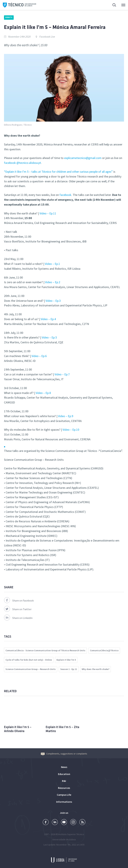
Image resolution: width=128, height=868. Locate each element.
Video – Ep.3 (53, 301)
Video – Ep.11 (48, 213)
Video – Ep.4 (48, 319)
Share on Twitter (18, 609)
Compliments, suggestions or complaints (64, 754)
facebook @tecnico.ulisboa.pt (22, 163)
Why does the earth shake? (95, 669)
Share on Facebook (19, 600)
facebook (65, 195)
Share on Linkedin (18, 618)
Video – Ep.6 (39, 356)
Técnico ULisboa (19, 5)
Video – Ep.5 (49, 337)
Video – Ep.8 (43, 393)
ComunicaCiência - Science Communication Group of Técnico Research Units (45, 650)
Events (9, 17)
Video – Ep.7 (62, 374)
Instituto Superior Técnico (71, 834)
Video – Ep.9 (66, 416)
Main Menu (123, 6)
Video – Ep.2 (53, 282)
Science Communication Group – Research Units (31, 669)
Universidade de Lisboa (64, 839)
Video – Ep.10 (71, 430)
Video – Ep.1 (52, 264)
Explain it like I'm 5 (66, 660)
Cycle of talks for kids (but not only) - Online (29, 660)
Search (114, 5)
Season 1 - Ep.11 (69, 669)
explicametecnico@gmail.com (83, 158)
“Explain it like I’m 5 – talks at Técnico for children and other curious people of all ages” (59, 172)
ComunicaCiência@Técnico (104, 650)
